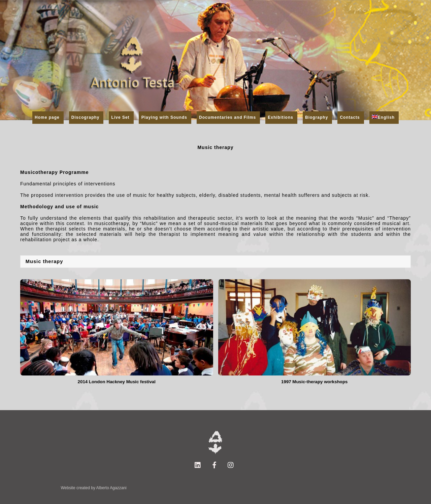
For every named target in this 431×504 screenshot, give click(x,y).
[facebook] (214, 464)
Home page (47, 117)
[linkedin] (198, 464)
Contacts (350, 117)
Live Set (121, 117)
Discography (86, 117)
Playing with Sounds (164, 117)
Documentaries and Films (227, 117)
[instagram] (231, 464)
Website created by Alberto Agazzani (93, 488)
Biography (317, 117)
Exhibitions (280, 117)
